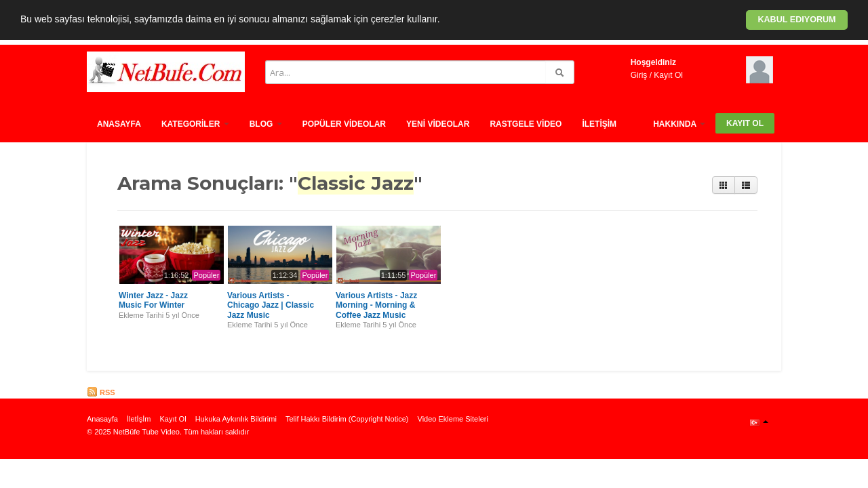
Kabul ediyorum (796, 20)
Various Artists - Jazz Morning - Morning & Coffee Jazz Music (376, 305)
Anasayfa (119, 124)
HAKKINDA (679, 124)
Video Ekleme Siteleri (453, 419)
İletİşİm (599, 124)
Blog (266, 124)
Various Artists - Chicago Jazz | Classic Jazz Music (271, 305)
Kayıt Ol (668, 75)
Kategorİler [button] (195, 124)
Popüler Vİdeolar (344, 124)
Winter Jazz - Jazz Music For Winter (153, 300)
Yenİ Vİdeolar (438, 124)
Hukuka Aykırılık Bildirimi (236, 419)
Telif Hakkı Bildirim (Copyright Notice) (347, 419)
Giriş (639, 75)
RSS (101, 392)
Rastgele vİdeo (526, 124)
